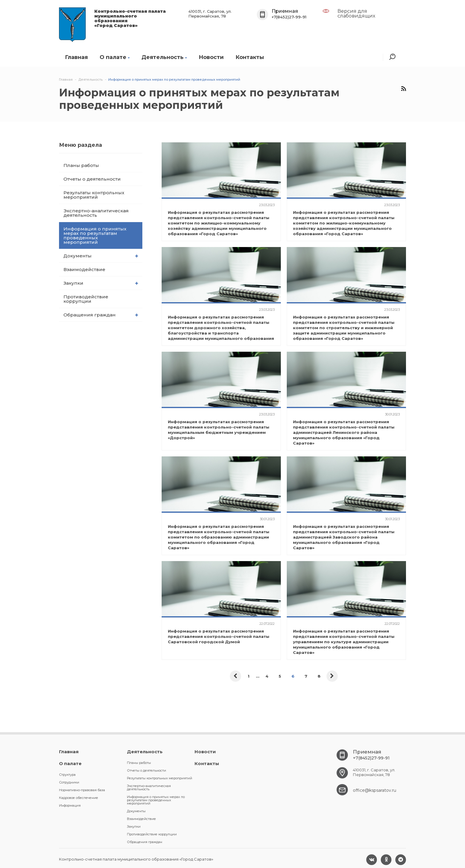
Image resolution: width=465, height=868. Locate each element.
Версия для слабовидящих (356, 13)
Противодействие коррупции (86, 299)
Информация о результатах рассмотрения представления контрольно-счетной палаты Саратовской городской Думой (219, 636)
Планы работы (81, 165)
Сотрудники (69, 782)
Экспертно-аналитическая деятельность (96, 213)
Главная (76, 57)
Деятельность (164, 57)
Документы (101, 256)
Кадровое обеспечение (79, 798)
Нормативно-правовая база (82, 790)
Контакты (250, 57)
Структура (67, 775)
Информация (70, 805)
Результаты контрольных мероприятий (94, 195)
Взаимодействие (84, 269)
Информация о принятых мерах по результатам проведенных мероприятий (95, 235)
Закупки (101, 283)
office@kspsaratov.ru (375, 790)
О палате (115, 57)
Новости (211, 57)
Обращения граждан (101, 315)
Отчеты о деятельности (92, 179)
